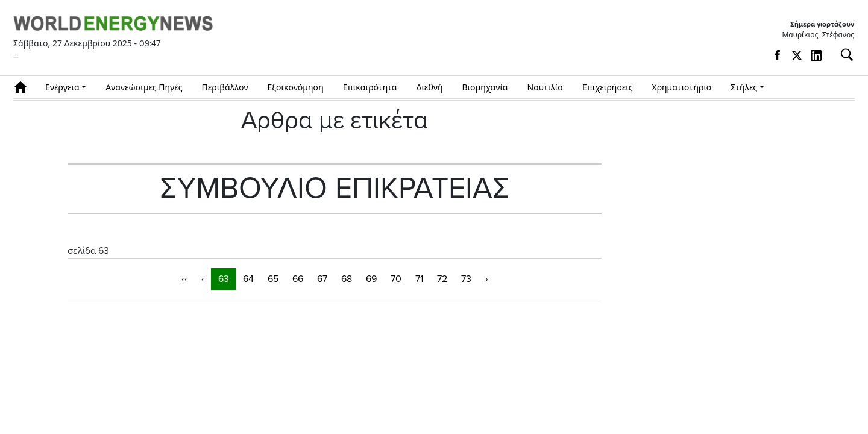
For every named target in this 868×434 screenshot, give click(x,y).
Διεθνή (430, 87)
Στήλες (744, 87)
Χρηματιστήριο (681, 87)
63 (224, 279)
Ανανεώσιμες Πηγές (144, 87)
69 (371, 279)
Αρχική (24, 87)
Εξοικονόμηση (295, 87)
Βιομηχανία (485, 87)
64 (248, 279)
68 (347, 279)
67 (322, 279)
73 (466, 279)
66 (298, 279)
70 (396, 279)
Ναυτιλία (545, 87)
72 (442, 279)
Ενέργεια (62, 87)
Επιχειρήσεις (608, 87)
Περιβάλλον (225, 87)
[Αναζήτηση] (842, 55)
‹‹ (184, 279)
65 (273, 279)
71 (419, 279)
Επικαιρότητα (370, 87)
